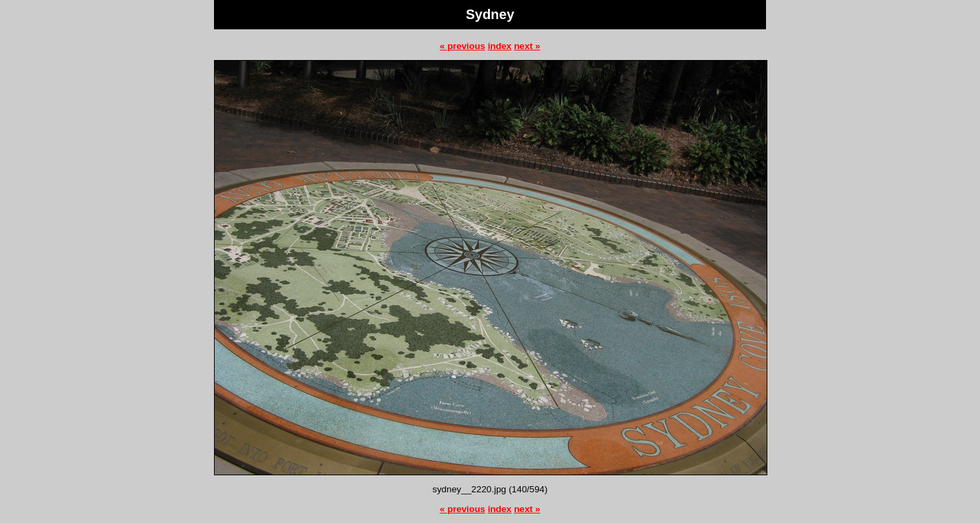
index (500, 46)
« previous (462, 46)
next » (527, 46)
